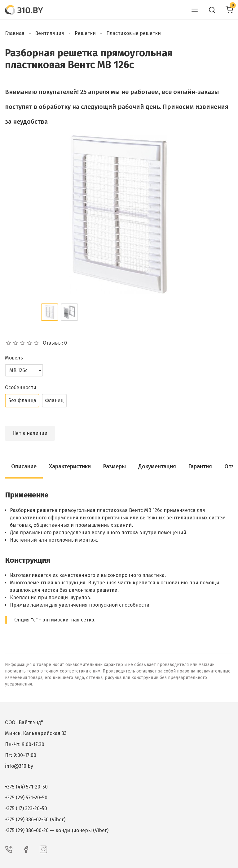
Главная (15, 33)
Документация (157, 466)
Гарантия (200, 466)
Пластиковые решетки (134, 33)
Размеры (115, 466)
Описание (24, 466)
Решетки (85, 33)
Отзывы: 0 (55, 343)
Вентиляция (50, 33)
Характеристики (70, 466)
